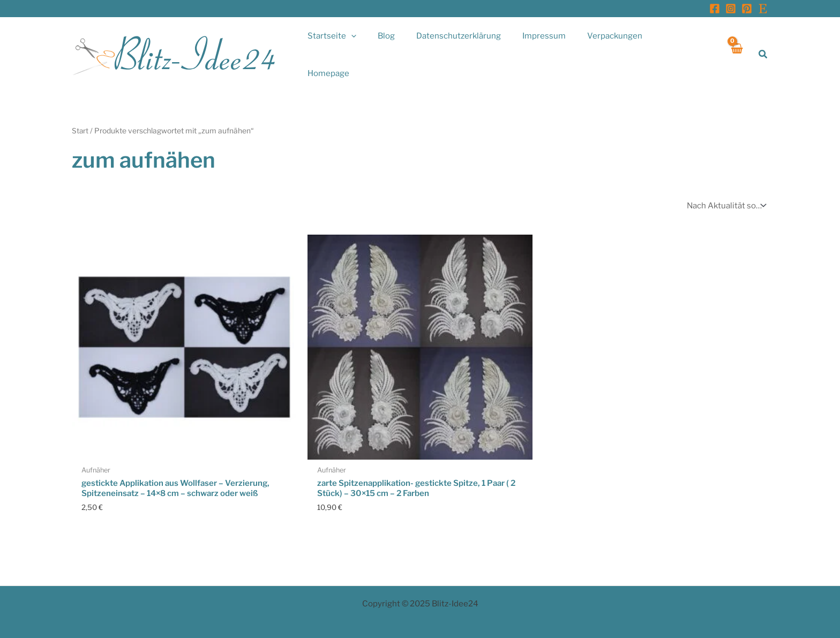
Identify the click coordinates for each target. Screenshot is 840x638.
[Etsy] (763, 9)
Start (80, 118)
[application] (380, 48)
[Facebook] (715, 9)
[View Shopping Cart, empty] (737, 48)
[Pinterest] (747, 9)
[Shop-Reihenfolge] (725, 193)
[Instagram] (731, 9)
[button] (763, 48)
